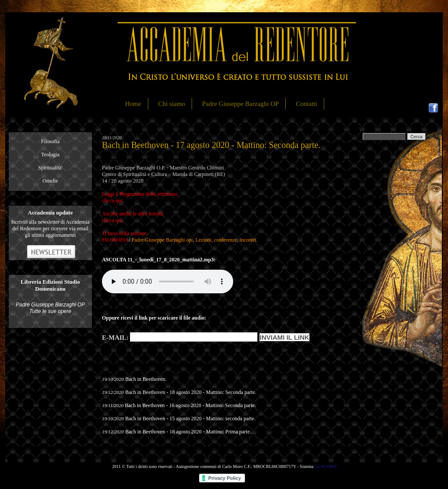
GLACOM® (326, 466)
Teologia (50, 155)
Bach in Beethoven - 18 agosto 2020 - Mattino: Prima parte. (188, 432)
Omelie (50, 181)
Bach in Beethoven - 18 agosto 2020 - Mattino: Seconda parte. (191, 392)
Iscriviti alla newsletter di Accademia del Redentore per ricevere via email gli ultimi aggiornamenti (51, 229)
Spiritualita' (50, 168)
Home (133, 104)
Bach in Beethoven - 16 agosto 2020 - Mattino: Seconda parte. (190, 405)
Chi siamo (172, 104)
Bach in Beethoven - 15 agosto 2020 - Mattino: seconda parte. (190, 419)
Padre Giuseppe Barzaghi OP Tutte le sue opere (50, 308)
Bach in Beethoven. (146, 379)
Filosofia (51, 141)
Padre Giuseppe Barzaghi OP (240, 104)
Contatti (306, 104)
